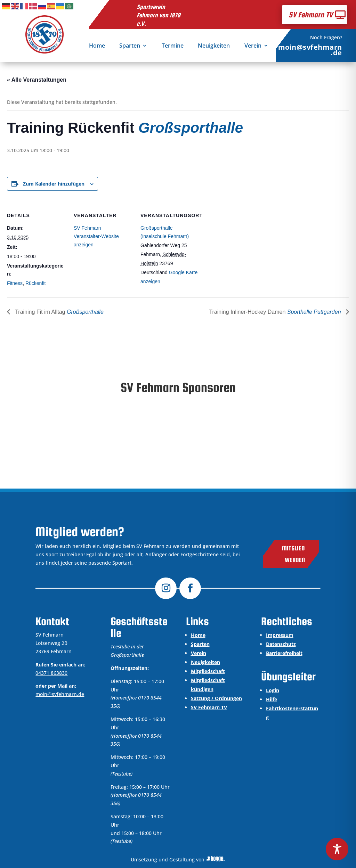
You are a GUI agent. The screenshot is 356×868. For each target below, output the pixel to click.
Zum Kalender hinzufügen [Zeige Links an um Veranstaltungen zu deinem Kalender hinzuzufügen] (54, 184)
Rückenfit (35, 283)
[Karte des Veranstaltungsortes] (244, 250)
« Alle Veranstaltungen (37, 80)
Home (97, 46)
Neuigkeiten (214, 46)
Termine (173, 46)
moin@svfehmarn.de (310, 50)
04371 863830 (51, 673)
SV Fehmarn (87, 228)
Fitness (15, 283)
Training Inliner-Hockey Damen (276, 312)
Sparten (130, 46)
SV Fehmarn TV (311, 15)
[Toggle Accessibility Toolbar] (337, 849)
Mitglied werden (293, 554)
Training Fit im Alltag (59, 312)
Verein (253, 46)
